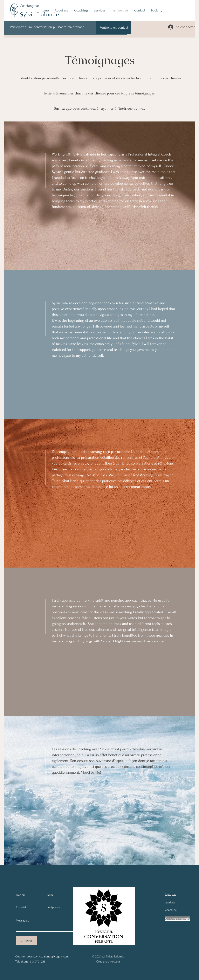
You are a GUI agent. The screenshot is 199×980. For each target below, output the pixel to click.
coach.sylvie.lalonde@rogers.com (48, 956)
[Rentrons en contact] (114, 28)
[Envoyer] (27, 941)
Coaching (27, 6)
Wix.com (115, 962)
